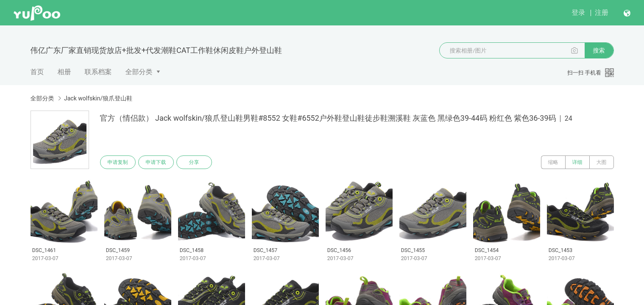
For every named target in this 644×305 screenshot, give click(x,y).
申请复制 (118, 162)
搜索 (599, 50)
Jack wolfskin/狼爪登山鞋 (98, 98)
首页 (37, 72)
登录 (578, 12)
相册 (64, 72)
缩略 (553, 162)
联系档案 (98, 72)
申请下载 (156, 162)
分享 (194, 162)
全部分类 (139, 72)
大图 (602, 162)
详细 (577, 162)
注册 (602, 12)
